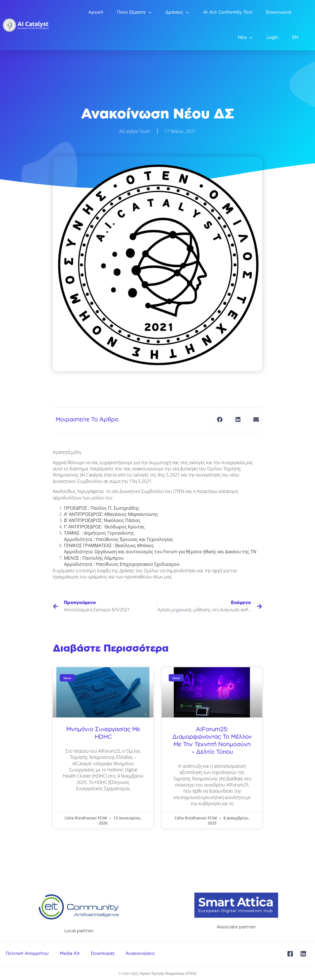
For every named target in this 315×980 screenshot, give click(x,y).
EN (295, 38)
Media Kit (70, 954)
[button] (220, 420)
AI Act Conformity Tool (228, 12)
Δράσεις (177, 13)
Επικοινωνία (279, 12)
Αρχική (96, 12)
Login (272, 38)
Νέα (245, 38)
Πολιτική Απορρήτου (27, 954)
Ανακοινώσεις (140, 954)
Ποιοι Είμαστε (134, 13)
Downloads (102, 954)
